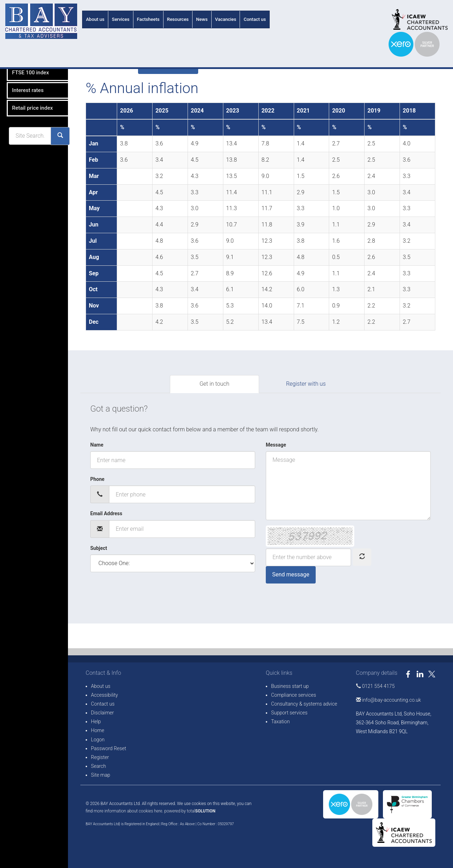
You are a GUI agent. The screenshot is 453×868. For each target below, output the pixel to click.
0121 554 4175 (375, 686)
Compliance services (294, 695)
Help (96, 722)
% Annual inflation (28, 78)
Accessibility (104, 695)
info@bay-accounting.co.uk (389, 700)
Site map (101, 775)
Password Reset (108, 748)
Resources (178, 19)
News (202, 19)
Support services (289, 713)
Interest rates (22, 131)
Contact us (255, 19)
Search (99, 766)
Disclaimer (102, 713)
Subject (99, 548)
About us (95, 19)
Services (121, 19)
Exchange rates (25, 96)
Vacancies (226, 19)
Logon (98, 740)
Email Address (106, 513)
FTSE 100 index (25, 113)
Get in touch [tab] (214, 384)
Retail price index (27, 149)
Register (100, 757)
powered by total (190, 811)
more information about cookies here (128, 811)
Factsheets (148, 19)
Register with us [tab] (306, 384)
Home (98, 730)
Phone (97, 479)
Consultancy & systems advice (304, 704)
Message (276, 445)
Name (97, 445)
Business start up (290, 686)
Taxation (280, 722)
